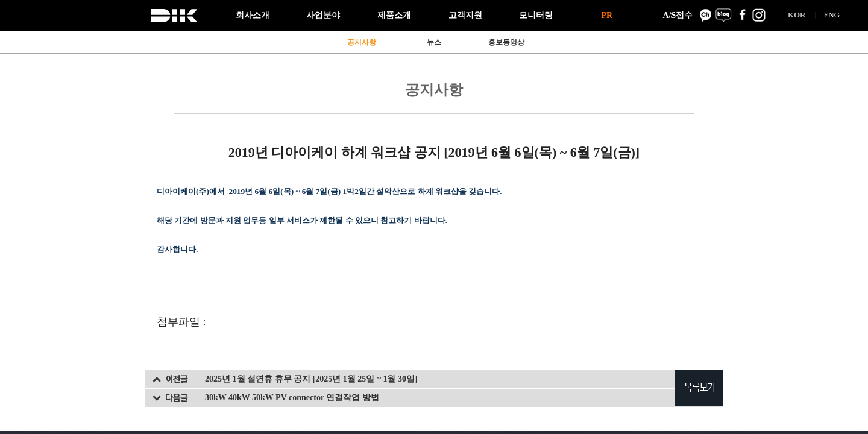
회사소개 (253, 15)
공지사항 (362, 42)
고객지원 (465, 15)
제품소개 (394, 15)
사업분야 (323, 15)
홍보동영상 (506, 42)
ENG (832, 15)
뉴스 (434, 42)
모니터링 (536, 15)
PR (607, 15)
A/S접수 (678, 15)
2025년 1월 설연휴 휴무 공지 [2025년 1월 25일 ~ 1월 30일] (311, 379)
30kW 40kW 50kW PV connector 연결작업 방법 (292, 398)
